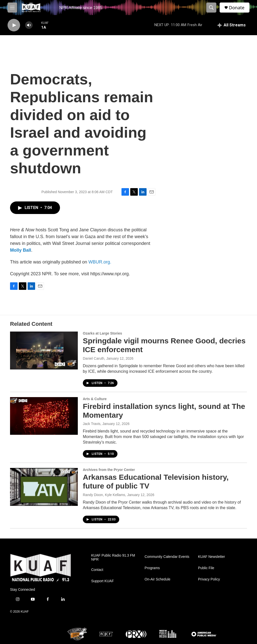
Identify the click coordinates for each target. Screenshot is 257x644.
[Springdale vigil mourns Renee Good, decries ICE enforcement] (44, 350)
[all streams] (232, 25)
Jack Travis (92, 424)
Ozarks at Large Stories (102, 333)
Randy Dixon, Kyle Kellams (104, 495)
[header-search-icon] (211, 8)
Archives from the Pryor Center (109, 470)
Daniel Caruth (94, 358)
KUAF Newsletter (211, 557)
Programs (152, 568)
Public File (206, 568)
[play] (14, 25)
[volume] (29, 25)
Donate (237, 8)
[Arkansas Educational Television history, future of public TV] (44, 487)
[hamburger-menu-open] (12, 8)
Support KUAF (102, 581)
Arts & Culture (95, 399)
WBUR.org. (100, 262)
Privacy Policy (209, 579)
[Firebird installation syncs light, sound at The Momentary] (44, 416)
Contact (97, 570)
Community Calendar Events (167, 557)
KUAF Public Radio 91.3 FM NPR (113, 557)
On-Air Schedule (157, 579)
